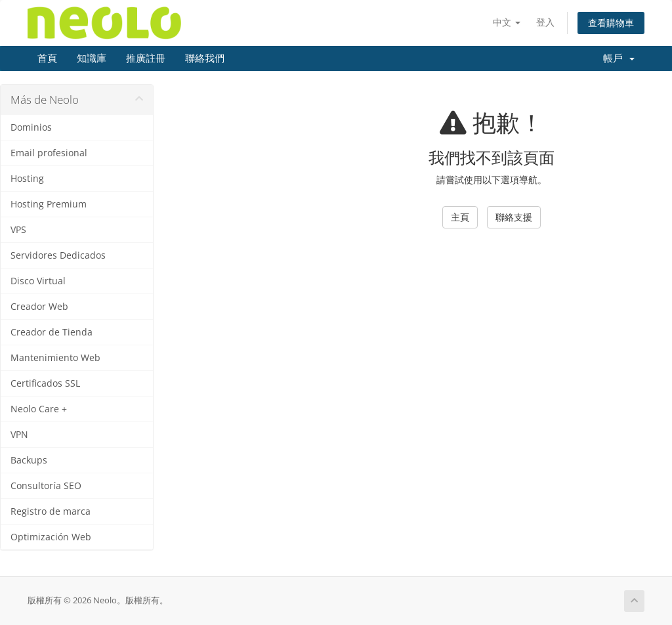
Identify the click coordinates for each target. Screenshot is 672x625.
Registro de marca (51, 511)
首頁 (47, 58)
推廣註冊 (146, 58)
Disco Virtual (38, 281)
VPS (18, 230)
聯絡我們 (205, 58)
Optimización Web (51, 537)
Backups (29, 460)
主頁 (460, 217)
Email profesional (49, 153)
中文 (507, 22)
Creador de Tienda (52, 332)
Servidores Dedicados (58, 255)
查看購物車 (611, 23)
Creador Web (39, 307)
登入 (545, 22)
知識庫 (92, 58)
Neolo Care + (39, 409)
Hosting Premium (49, 204)
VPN (19, 435)
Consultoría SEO (46, 486)
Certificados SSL (45, 383)
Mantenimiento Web (55, 358)
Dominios (31, 127)
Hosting (27, 179)
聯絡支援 (514, 217)
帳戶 (619, 58)
